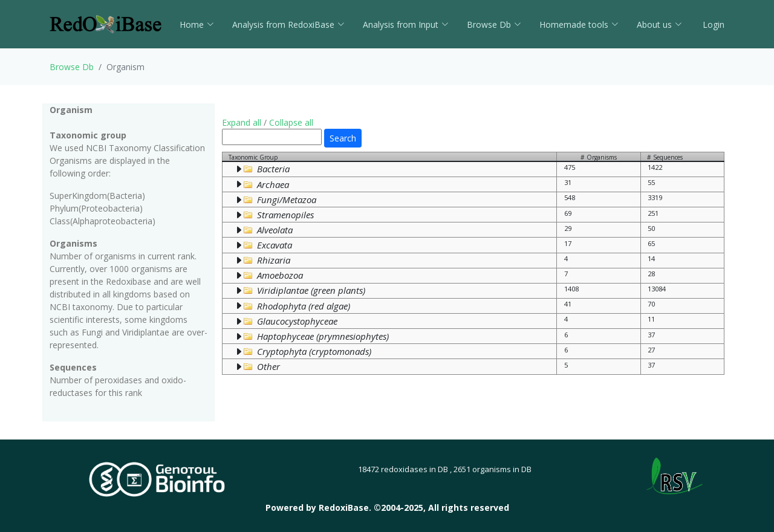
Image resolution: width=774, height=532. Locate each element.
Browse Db (494, 24)
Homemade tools (579, 24)
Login (712, 24)
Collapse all (291, 122)
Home (197, 24)
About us (659, 24)
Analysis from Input (406, 24)
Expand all (242, 122)
